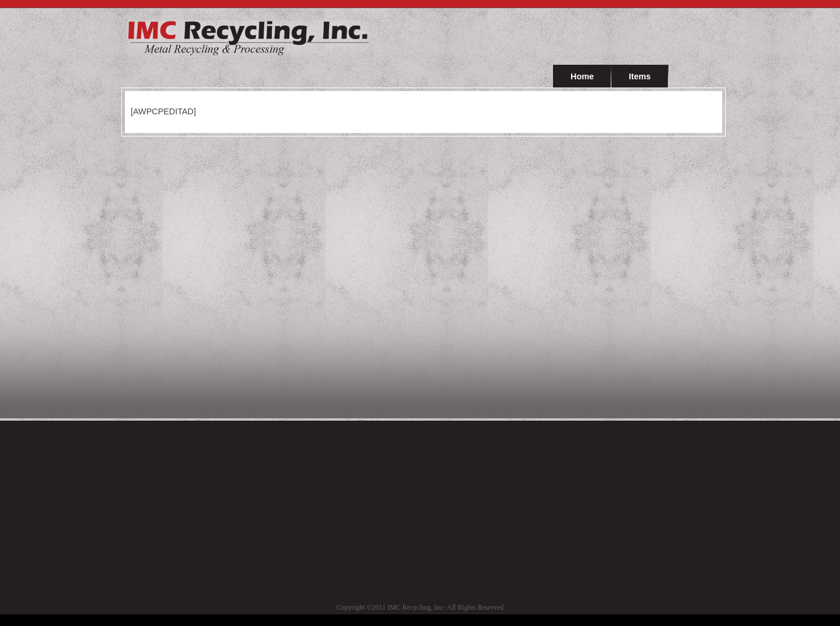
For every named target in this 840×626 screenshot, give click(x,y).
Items (640, 76)
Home (582, 76)
